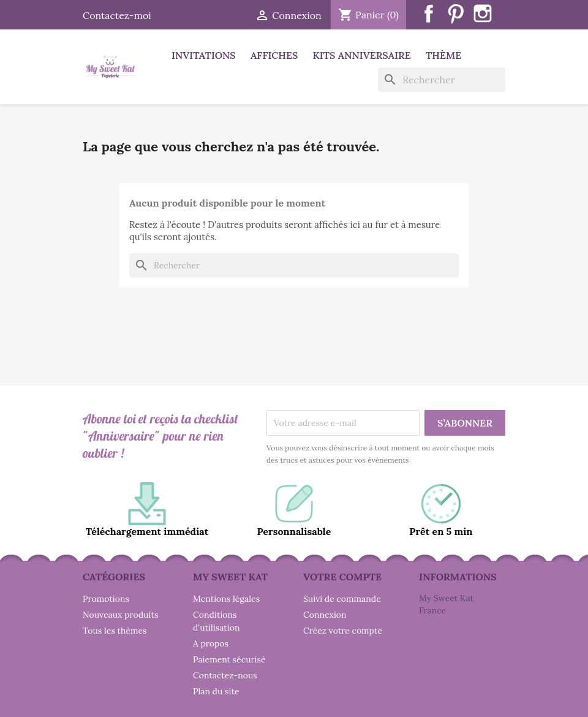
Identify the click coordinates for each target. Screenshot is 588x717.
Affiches (274, 55)
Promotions (106, 599)
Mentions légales (226, 599)
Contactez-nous (225, 675)
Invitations (204, 55)
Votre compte (342, 577)
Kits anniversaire (362, 55)
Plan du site (216, 691)
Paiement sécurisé (229, 659)
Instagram (483, 13)
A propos (211, 643)
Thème (443, 55)
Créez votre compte (343, 631)
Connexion (325, 615)
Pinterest (456, 13)
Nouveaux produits (120, 615)
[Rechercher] (442, 80)
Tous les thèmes (115, 631)
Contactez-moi (117, 15)
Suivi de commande (342, 599)
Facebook (429, 13)
